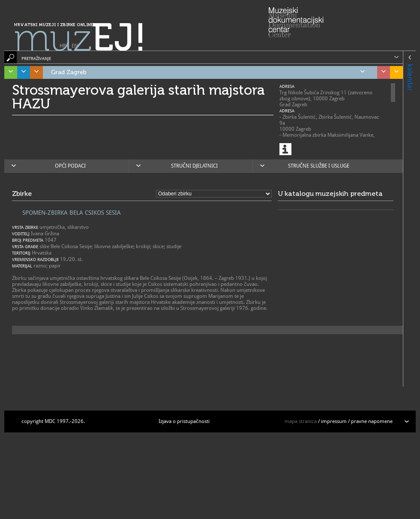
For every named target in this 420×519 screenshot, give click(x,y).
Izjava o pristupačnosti (184, 421)
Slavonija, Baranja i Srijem (394, 72)
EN (75, 46)
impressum (334, 421)
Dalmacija (21, 72)
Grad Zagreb (208, 72)
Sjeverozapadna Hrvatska (381, 72)
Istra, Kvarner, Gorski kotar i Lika (9, 72)
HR (63, 46)
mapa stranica (301, 421)
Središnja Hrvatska (34, 72)
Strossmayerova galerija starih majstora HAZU (138, 97)
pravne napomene (372, 421)
